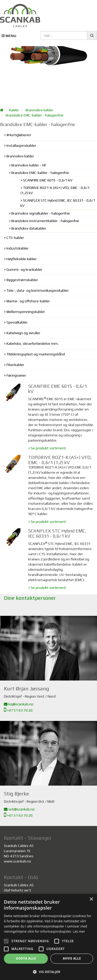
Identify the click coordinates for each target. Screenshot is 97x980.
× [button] (91, 899)
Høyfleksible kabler (22, 259)
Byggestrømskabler (22, 280)
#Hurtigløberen (19, 135)
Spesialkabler (17, 322)
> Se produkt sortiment (47, 448)
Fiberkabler (15, 365)
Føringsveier (16, 375)
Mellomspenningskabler (26, 312)
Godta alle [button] (26, 958)
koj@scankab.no (19, 704)
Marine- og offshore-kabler (28, 301)
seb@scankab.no (19, 809)
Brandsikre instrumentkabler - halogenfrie (45, 221)
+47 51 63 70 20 (18, 710)
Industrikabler (18, 248)
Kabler (14, 110)
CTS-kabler (15, 238)
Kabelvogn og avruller (23, 333)
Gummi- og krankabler (24, 269)
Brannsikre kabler (39, 110)
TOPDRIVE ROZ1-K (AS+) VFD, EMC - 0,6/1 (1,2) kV (55, 190)
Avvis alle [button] (72, 958)
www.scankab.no (17, 861)
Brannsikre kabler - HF (29, 165)
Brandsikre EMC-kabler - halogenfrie (35, 115)
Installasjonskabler (21, 145)
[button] (48, 972)
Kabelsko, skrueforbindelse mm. (32, 343)
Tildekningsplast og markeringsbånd (36, 354)
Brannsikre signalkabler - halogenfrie (41, 213)
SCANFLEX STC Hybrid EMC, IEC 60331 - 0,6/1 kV (58, 203)
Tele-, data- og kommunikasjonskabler (38, 290)
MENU (9, 36)
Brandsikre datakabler (29, 228)
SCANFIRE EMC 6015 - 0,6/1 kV (48, 180)
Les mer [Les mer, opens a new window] (79, 931)
